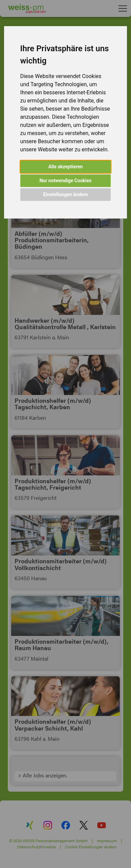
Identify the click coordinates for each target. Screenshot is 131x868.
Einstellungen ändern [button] (65, 194)
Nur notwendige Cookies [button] (65, 181)
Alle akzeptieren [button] (66, 167)
